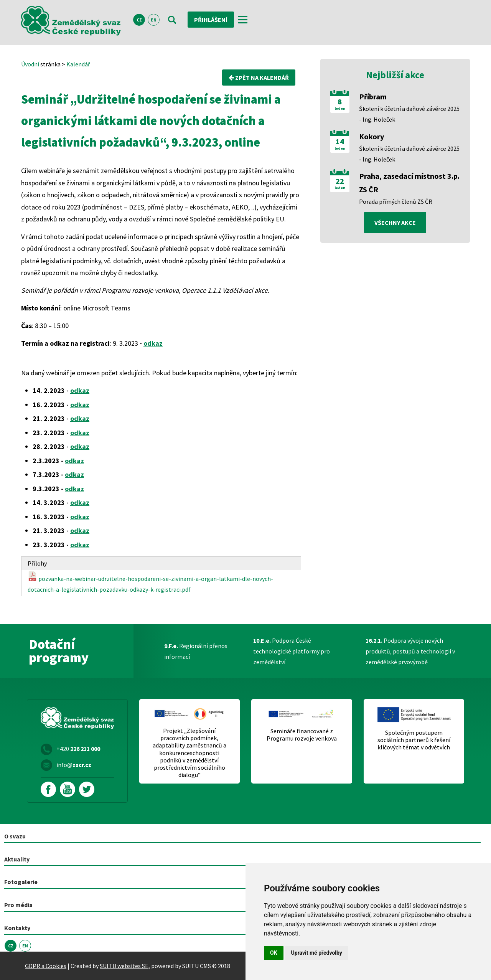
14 (340, 142)
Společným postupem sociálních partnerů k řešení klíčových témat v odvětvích (414, 740)
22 (340, 181)
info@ (74, 765)
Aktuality (17, 859)
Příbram (373, 97)
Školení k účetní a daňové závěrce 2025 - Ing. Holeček (409, 114)
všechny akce (395, 223)
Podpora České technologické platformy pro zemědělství (292, 651)
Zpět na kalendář (259, 78)
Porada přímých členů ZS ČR (396, 201)
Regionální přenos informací (196, 651)
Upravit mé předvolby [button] (317, 953)
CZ (139, 20)
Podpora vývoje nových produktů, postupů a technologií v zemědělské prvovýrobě (410, 651)
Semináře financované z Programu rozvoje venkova (302, 735)
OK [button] (274, 953)
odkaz (153, 343)
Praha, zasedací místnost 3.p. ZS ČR (409, 183)
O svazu (15, 836)
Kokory (372, 136)
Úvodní (30, 64)
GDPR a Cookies (46, 966)
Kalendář (78, 64)
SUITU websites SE (124, 966)
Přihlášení (211, 20)
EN (154, 20)
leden (340, 109)
